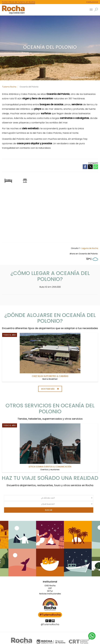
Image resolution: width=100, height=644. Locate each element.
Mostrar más (50, 389)
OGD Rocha (50, 586)
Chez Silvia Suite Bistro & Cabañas (50, 376)
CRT (50, 588)
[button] (96, 10)
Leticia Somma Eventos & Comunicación (50, 467)
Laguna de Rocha (90, 248)
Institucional (92, 2)
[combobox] (49, 498)
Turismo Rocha (9, 87)
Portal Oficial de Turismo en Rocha (19, 2)
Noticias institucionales (50, 594)
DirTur (50, 591)
